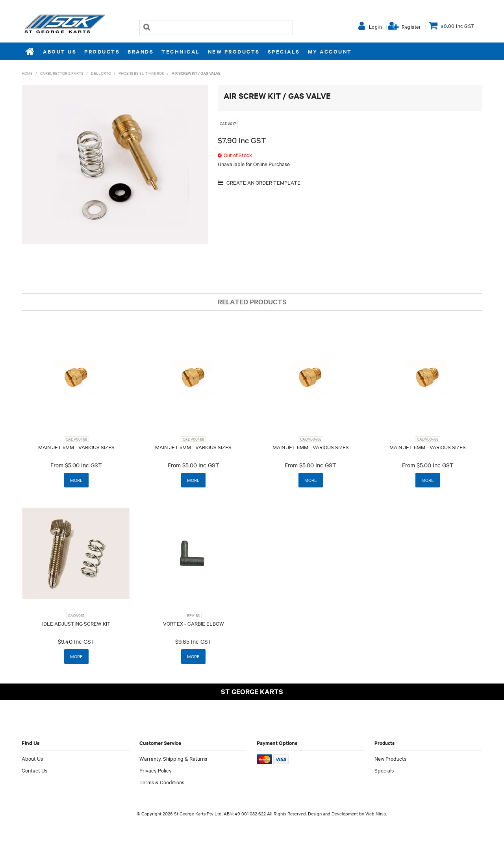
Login (376, 26)
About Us (60, 51)
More (76, 480)
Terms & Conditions (162, 782)
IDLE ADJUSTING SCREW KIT (76, 623)
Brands (141, 51)
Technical (181, 51)
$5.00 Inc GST (83, 465)
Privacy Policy (156, 770)
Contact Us (34, 770)
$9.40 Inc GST (76, 641)
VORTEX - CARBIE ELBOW (194, 623)
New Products (234, 51)
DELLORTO (101, 73)
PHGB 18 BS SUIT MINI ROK (141, 73)
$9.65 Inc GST (194, 641)
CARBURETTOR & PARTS (62, 73)
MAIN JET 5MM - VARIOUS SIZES (76, 447)
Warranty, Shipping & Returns (173, 758)
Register (411, 26)
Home (30, 51)
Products (102, 51)
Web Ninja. (376, 813)
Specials (284, 51)
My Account (330, 51)
